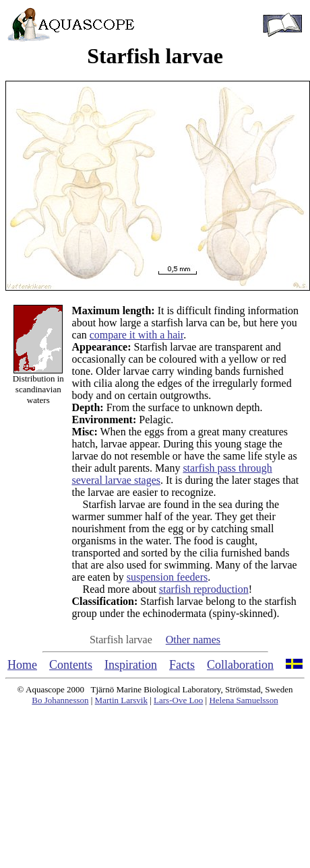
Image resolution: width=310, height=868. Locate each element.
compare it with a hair (137, 335)
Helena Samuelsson (243, 700)
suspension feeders (167, 577)
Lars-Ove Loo (178, 700)
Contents (71, 665)
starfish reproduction (204, 589)
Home (22, 665)
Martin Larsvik (121, 700)
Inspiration (131, 665)
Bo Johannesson (60, 700)
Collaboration (240, 665)
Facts (182, 665)
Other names (193, 640)
